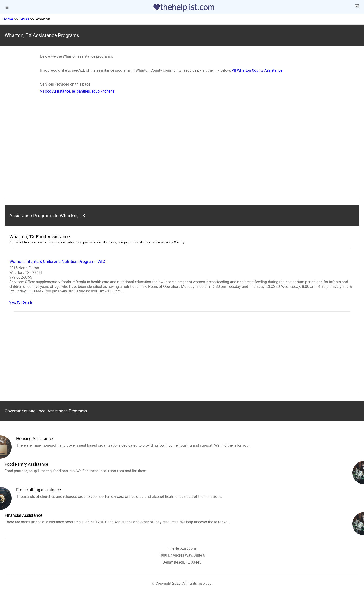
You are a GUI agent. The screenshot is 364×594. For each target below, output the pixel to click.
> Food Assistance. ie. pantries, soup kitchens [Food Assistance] (77, 91)
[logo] (182, 8)
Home (8, 19)
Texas (24, 19)
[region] (182, 153)
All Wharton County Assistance (257, 70)
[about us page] (357, 7)
